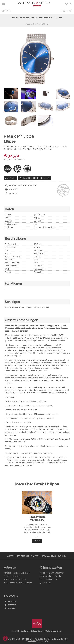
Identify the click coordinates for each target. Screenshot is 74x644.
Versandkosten (42, 639)
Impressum (27, 639)
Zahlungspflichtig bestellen (34, 178)
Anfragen (10, 178)
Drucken (12, 189)
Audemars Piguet (44, 18)
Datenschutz (13, 639)
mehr (37, 541)
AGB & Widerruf (60, 639)
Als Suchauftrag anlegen (21, 185)
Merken (11, 193)
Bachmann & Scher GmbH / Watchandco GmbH (42, 631)
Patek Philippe (27, 18)
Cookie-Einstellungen (37, 641)
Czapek (58, 18)
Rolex (15, 18)
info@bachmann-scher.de (21, 582)
